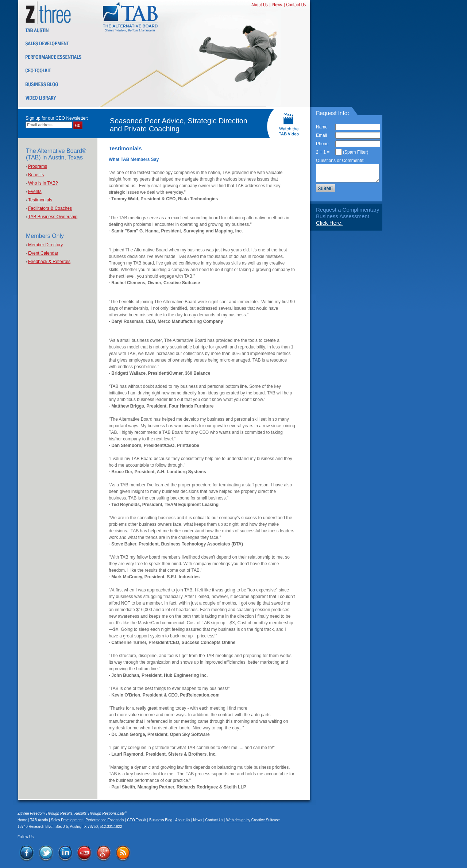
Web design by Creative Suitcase (253, 820)
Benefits (36, 175)
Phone (322, 144)
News (198, 820)
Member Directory (45, 245)
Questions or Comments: (340, 161)
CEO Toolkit (137, 820)
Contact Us (214, 820)
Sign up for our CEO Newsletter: (57, 118)
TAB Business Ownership (53, 217)
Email (321, 135)
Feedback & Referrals (49, 262)
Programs (38, 166)
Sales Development (67, 820)
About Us (183, 820)
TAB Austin (39, 820)
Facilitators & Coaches (50, 208)
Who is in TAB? (43, 183)
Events (35, 192)
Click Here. (329, 223)
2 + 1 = (323, 152)
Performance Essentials (105, 820)
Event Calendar (43, 253)
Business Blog (161, 820)
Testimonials (40, 200)
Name (322, 127)
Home (22, 820)
